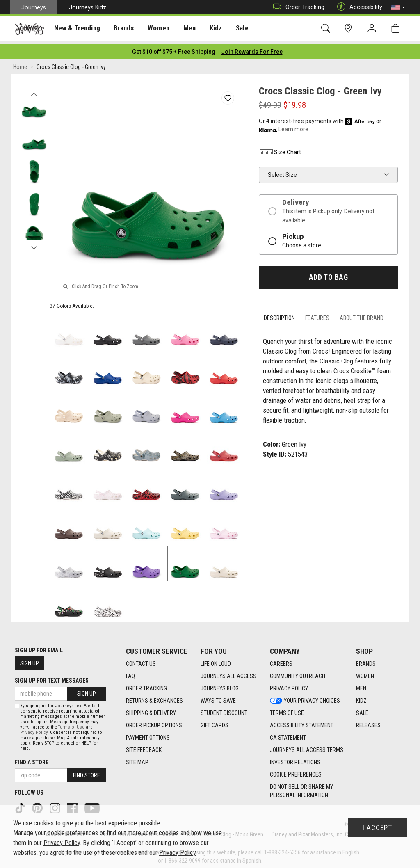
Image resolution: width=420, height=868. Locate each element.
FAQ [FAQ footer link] (130, 674)
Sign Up (30, 661)
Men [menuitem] (185, 29)
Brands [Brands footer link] (366, 661)
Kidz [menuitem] (211, 29)
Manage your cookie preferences (56, 833)
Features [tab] (317, 315)
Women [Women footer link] (365, 674)
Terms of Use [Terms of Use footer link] (287, 710)
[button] (398, 7)
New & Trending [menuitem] (75, 29)
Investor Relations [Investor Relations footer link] (295, 760)
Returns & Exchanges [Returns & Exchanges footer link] (154, 698)
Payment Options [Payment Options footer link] (148, 735)
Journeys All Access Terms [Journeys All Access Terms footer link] (307, 747)
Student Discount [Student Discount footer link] (224, 710)
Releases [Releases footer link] (368, 723)
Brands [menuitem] (121, 29)
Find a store (32, 760)
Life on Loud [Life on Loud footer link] (216, 661)
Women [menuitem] (155, 29)
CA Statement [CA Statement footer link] (288, 735)
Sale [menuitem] (237, 29)
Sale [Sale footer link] (362, 710)
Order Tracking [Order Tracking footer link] (146, 686)
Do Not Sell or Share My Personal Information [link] (301, 788)
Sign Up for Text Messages (52, 678)
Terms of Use (71, 725)
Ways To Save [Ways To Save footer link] (218, 698)
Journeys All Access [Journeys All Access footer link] (228, 674)
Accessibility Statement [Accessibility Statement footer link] (302, 723)
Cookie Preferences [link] (296, 772)
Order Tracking (297, 7)
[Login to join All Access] (174, 49)
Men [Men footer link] (361, 686)
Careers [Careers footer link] (281, 661)
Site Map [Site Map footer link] (137, 760)
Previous (34, 89)
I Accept (377, 828)
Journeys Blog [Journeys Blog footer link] (220, 686)
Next (34, 243)
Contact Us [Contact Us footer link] (141, 661)
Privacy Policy (34, 730)
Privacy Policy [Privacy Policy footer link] (289, 686)
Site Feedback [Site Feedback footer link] (144, 747)
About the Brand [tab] (362, 315)
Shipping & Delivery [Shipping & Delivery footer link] (151, 710)
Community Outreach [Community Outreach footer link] (298, 674)
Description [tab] (279, 315)
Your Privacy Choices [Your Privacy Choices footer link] (305, 698)
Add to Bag (328, 275)
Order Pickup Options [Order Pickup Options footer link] (154, 723)
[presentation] (76, 29)
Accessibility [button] (358, 7)
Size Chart (280, 150)
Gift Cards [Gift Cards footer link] (215, 723)
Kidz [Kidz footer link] (361, 698)
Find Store (87, 773)
